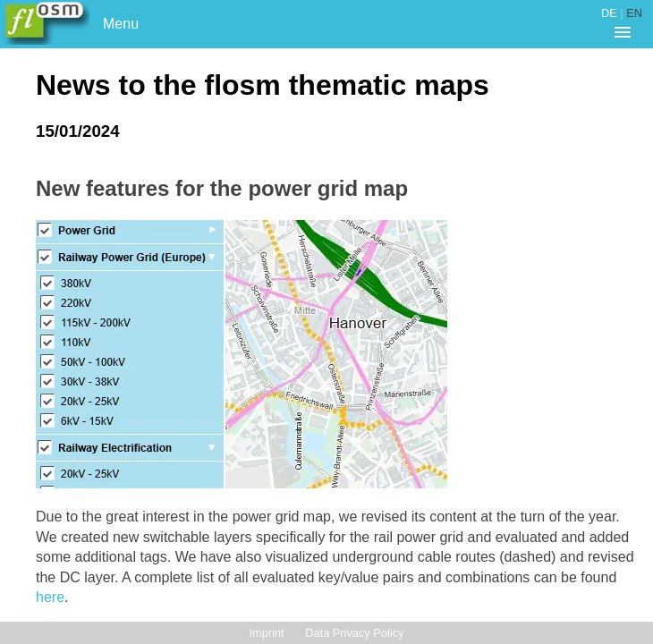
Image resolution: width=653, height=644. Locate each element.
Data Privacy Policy (354, 633)
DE (609, 13)
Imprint (267, 633)
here (50, 597)
